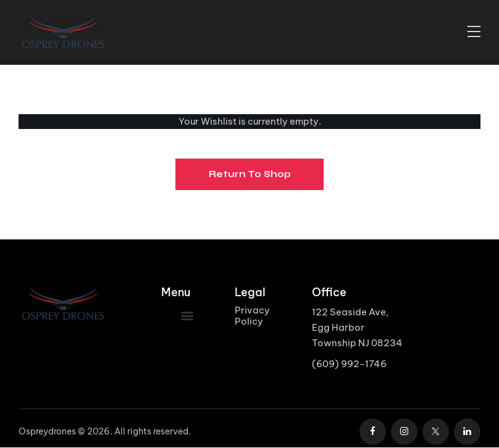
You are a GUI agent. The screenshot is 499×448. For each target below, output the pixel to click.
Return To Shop (250, 174)
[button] (187, 316)
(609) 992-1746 (349, 364)
